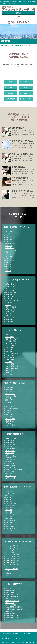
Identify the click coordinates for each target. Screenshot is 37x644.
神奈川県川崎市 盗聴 (12, 590)
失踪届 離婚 (10, 447)
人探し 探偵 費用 (12, 286)
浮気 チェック (10, 237)
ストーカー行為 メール (13, 546)
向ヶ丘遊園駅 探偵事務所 (14, 607)
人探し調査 (9, 303)
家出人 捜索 (10, 290)
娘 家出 (8, 305)
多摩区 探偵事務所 (12, 597)
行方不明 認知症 (11, 307)
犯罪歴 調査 (10, 406)
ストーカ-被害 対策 (12, 550)
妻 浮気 (8, 267)
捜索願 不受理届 (11, 438)
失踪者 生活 (10, 440)
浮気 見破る (10, 248)
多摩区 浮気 (10, 603)
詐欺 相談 (9, 495)
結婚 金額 (9, 522)
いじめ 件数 (10, 404)
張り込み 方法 (10, 419)
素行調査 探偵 (10, 394)
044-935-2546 (20, 22)
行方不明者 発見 (11, 294)
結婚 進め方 (10, 518)
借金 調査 (9, 508)
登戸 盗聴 (9, 599)
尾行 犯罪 (9, 415)
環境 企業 (9, 400)
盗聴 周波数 (10, 337)
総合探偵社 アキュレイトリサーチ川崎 (11, 46)
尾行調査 (8, 423)
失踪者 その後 (10, 478)
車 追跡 (8, 398)
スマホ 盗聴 (10, 356)
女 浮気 (8, 233)
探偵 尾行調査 (10, 425)
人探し (26, 82)
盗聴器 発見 (10, 335)
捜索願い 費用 (10, 465)
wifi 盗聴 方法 (11, 341)
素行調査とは (10, 388)
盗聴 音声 (9, 374)
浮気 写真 (9, 246)
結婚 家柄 (9, 502)
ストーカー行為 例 (12, 548)
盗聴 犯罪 (9, 349)
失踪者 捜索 (10, 453)
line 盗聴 (9, 362)
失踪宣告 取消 (10, 472)
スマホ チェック (11, 250)
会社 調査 (9, 516)
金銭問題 (8, 524)
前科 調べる (10, 514)
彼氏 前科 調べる (12, 504)
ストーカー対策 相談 (12, 558)
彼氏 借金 (9, 510)
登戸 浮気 (9, 588)
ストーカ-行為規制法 (12, 569)
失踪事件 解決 (10, 449)
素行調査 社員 (10, 411)
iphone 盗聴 (10, 360)
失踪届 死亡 (10, 455)
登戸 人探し (10, 620)
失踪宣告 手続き (11, 476)
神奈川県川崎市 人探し (13, 613)
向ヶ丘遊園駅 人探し (12, 617)
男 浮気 (8, 269)
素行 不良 (9, 531)
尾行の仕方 (9, 390)
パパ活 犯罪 (10, 552)
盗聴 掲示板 (10, 358)
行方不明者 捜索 (11, 292)
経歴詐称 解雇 (10, 520)
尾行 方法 (9, 392)
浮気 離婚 (9, 235)
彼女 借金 (9, 512)
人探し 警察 (10, 322)
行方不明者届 (10, 442)
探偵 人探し (10, 313)
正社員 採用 (10, 493)
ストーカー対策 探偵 (12, 554)
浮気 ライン (10, 252)
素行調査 (26, 87)
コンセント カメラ (12, 343)
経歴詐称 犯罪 (10, 506)
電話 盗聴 (9, 370)
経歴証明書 (9, 491)
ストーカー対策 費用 (12, 561)
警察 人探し (10, 315)
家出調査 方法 (10, 467)
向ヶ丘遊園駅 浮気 (12, 615)
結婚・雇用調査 (11, 99)
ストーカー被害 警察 (12, 563)
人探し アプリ (10, 309)
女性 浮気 (9, 258)
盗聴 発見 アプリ (12, 339)
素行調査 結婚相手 (12, 408)
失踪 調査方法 (10, 459)
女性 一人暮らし (11, 345)
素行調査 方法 (10, 413)
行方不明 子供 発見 (12, 301)
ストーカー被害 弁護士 (13, 575)
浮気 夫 (8, 254)
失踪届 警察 (10, 463)
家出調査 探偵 (10, 461)
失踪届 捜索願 (10, 317)
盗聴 (11, 87)
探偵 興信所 (10, 260)
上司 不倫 (9, 240)
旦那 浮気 (9, 256)
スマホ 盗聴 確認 (12, 368)
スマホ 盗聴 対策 (12, 366)
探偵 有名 (9, 231)
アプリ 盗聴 (10, 347)
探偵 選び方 (10, 497)
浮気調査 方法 (10, 244)
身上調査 (8, 499)
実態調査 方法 (10, 573)
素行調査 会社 (10, 402)
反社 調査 (9, 417)
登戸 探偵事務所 (11, 605)
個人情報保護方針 (7, 638)
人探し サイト (10, 299)
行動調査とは (10, 421)
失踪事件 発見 (10, 445)
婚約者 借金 (10, 527)
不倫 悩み (9, 242)
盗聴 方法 (9, 351)
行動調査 (11, 93)
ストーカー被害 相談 (12, 565)
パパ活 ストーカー (12, 571)
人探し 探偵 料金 (12, 284)
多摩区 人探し (10, 611)
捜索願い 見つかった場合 (14, 470)
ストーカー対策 (26, 99)
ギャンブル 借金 (11, 396)
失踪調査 (26, 93)
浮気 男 (8, 271)
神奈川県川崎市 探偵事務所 (14, 609)
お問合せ (19, 13)
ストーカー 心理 (11, 567)
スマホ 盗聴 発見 (12, 354)
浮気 (11, 82)
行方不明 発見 (10, 288)
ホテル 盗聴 (10, 364)
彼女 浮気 (9, 265)
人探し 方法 (10, 311)
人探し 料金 (10, 297)
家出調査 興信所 (11, 457)
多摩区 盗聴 (10, 592)
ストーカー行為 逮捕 (12, 556)
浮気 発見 (9, 262)
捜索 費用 (9, 474)
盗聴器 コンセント (12, 372)
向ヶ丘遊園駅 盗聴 (12, 595)
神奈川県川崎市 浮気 (12, 601)
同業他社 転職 (10, 529)
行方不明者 (9, 319)
